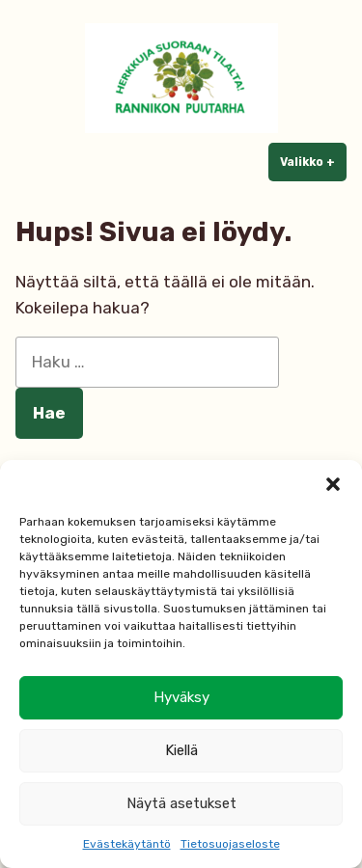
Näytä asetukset (181, 803)
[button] (333, 484)
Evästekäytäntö (127, 844)
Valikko (313, 161)
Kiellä (181, 750)
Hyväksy (181, 697)
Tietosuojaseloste (230, 844)
